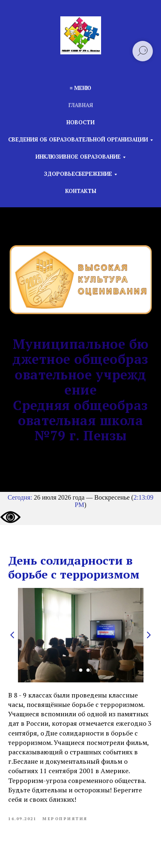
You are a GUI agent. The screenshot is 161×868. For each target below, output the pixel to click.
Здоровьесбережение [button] (78, 174)
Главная (81, 105)
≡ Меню (80, 88)
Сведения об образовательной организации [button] (78, 139)
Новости (80, 122)
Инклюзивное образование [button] (78, 157)
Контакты (81, 191)
